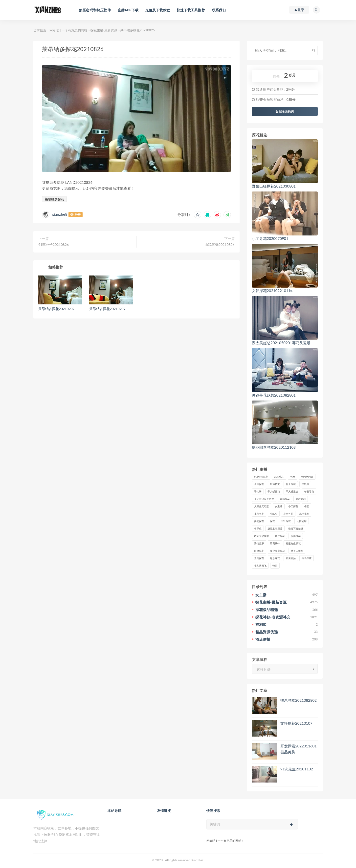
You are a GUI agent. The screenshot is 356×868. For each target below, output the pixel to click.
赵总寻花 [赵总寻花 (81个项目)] (275, 558)
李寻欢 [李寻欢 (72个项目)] (258, 529)
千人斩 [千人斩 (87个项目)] (258, 491)
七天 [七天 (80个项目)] (292, 477)
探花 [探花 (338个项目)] (272, 521)
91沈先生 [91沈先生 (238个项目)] (279, 477)
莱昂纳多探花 (54, 199)
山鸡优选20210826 (220, 244)
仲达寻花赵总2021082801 (274, 395)
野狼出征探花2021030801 (274, 186)
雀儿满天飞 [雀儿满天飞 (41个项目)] (260, 566)
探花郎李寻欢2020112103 (274, 447)
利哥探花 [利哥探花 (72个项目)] (291, 484)
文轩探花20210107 (296, 723)
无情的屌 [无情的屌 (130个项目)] (302, 521)
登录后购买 (285, 111)
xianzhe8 (60, 214)
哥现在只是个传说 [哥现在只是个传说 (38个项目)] (264, 499)
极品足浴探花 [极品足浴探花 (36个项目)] (275, 529)
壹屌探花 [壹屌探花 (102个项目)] (285, 499)
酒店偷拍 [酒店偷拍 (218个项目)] (291, 558)
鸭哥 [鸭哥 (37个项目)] (275, 566)
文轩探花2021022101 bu (273, 291)
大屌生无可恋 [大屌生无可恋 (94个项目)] (262, 506)
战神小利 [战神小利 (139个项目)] (304, 514)
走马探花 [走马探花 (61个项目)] (259, 558)
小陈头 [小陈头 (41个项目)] (274, 514)
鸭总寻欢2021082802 (299, 700)
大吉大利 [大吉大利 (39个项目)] (301, 499)
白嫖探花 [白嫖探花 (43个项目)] (259, 551)
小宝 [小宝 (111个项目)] (307, 506)
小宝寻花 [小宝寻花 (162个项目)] (259, 514)
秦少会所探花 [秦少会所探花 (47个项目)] (277, 551)
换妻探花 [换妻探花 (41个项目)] (259, 521)
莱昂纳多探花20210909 (107, 309)
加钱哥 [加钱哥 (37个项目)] (305, 484)
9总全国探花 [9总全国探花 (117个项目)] (261, 477)
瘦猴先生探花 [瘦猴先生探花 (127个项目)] (293, 543)
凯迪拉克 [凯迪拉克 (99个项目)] (275, 484)
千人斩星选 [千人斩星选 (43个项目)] (292, 491)
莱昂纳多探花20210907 (56, 309)
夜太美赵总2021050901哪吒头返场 (281, 343)
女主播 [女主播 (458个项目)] (279, 506)
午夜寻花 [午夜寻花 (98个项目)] (309, 491)
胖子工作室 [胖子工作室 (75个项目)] (297, 551)
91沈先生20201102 (297, 769)
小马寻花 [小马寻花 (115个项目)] (288, 514)
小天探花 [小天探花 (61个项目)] (293, 506)
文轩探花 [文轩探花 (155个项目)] (286, 521)
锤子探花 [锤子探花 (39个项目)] (307, 558)
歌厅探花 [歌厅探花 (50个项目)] (280, 536)
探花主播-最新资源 (104, 30)
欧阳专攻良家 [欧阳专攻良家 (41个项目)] (262, 536)
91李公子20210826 (54, 244)
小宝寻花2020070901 (270, 238)
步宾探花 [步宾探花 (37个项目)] (296, 536)
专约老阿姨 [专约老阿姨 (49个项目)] (307, 477)
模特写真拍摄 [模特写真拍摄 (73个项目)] (296, 529)
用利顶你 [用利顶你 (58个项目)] (275, 543)
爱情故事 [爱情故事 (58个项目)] (259, 543)
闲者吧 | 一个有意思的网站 (68, 30)
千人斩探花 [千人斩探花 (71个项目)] (274, 491)
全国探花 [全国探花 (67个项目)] (259, 484)
